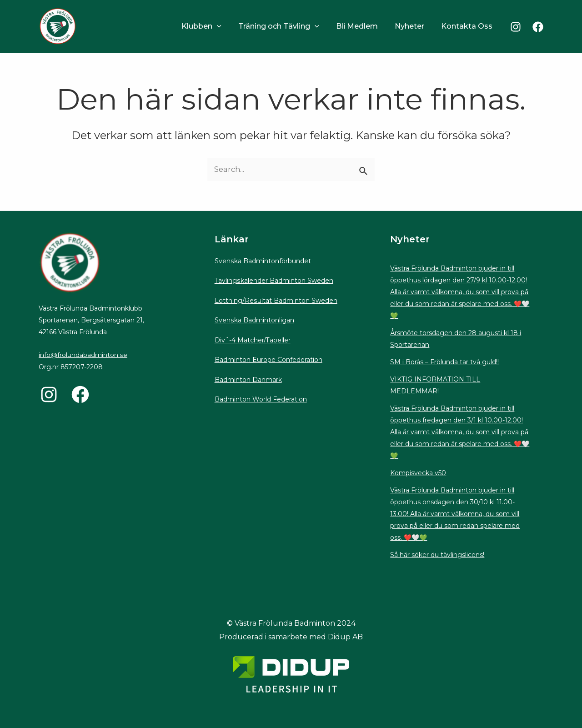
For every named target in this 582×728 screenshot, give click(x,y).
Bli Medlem (363, 26)
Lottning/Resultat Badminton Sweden (276, 301)
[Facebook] (538, 27)
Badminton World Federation (261, 399)
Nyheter (413, 26)
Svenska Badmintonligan (254, 320)
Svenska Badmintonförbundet (263, 261)
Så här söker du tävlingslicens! (437, 555)
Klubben (212, 26)
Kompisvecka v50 (418, 473)
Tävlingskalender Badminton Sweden (274, 281)
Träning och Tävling (287, 26)
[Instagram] (516, 27)
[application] (228, 26)
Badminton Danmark (248, 380)
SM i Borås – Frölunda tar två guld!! (444, 362)
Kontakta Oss (468, 26)
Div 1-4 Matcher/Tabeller (253, 340)
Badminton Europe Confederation (268, 360)
